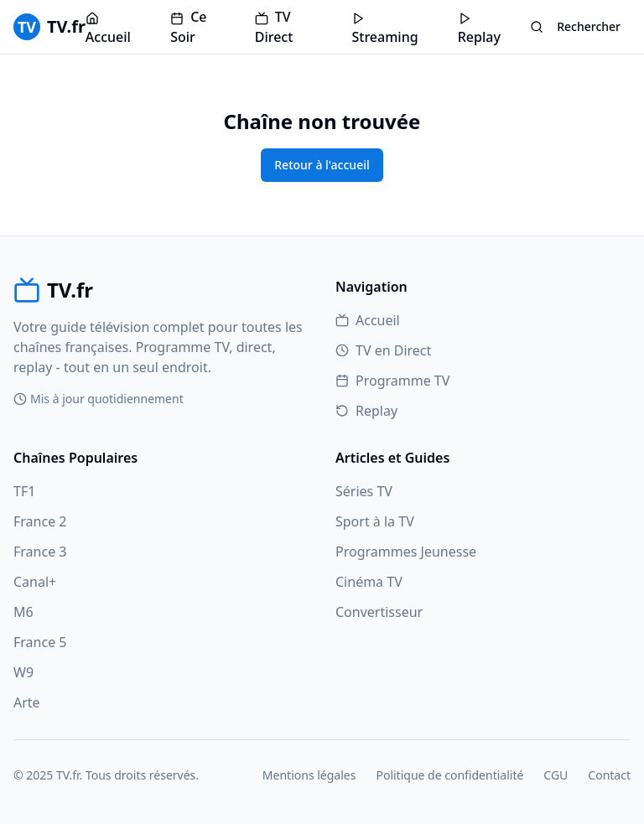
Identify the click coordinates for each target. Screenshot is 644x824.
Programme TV (392, 381)
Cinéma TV (369, 582)
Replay (479, 29)
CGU (556, 775)
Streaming (384, 29)
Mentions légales (309, 775)
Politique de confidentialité (449, 775)
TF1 (24, 491)
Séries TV (364, 491)
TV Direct (274, 27)
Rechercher (575, 26)
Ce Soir (188, 27)
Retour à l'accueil (322, 165)
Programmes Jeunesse (406, 552)
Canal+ (35, 582)
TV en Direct (383, 350)
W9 (23, 672)
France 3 (40, 552)
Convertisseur (379, 612)
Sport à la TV (375, 521)
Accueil (108, 29)
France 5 (40, 642)
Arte (27, 702)
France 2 (40, 521)
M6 (23, 612)
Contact (609, 775)
